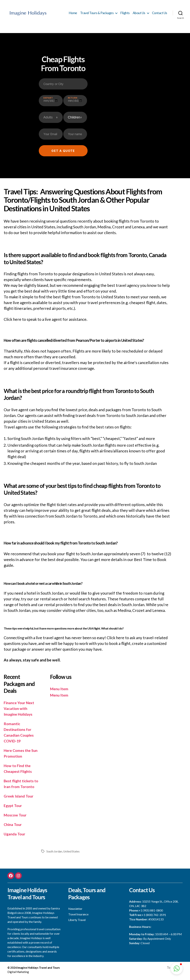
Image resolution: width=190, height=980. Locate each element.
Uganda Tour (15, 836)
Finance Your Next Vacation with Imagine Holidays (20, 711)
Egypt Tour (13, 808)
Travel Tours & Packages (97, 14)
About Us (139, 14)
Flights (125, 14)
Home (73, 14)
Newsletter (75, 911)
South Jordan (54, 853)
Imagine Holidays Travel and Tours (39, 970)
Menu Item (60, 691)
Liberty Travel (77, 922)
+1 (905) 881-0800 (151, 912)
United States (72, 853)
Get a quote (63, 153)
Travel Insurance (78, 916)
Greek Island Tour (19, 798)
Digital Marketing (18, 974)
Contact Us (160, 14)
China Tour (13, 827)
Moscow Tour (16, 817)
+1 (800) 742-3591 (154, 917)
